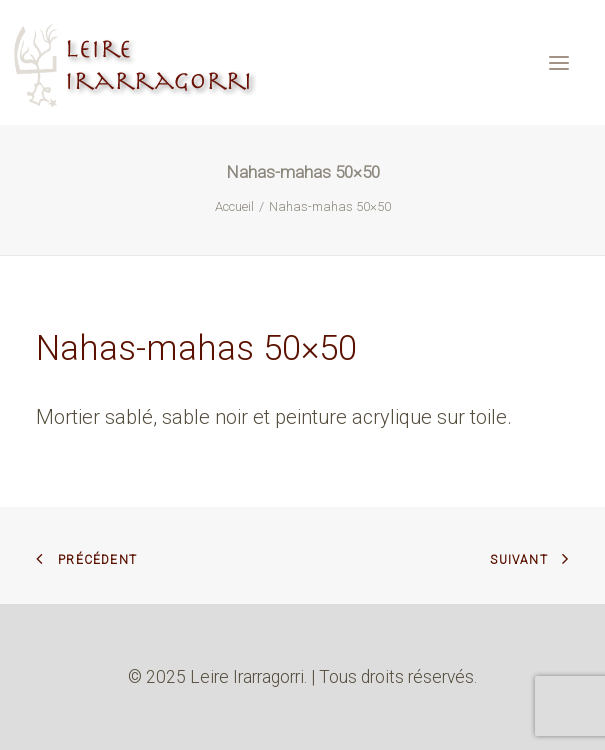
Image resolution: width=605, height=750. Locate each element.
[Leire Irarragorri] (137, 62)
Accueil (234, 206)
